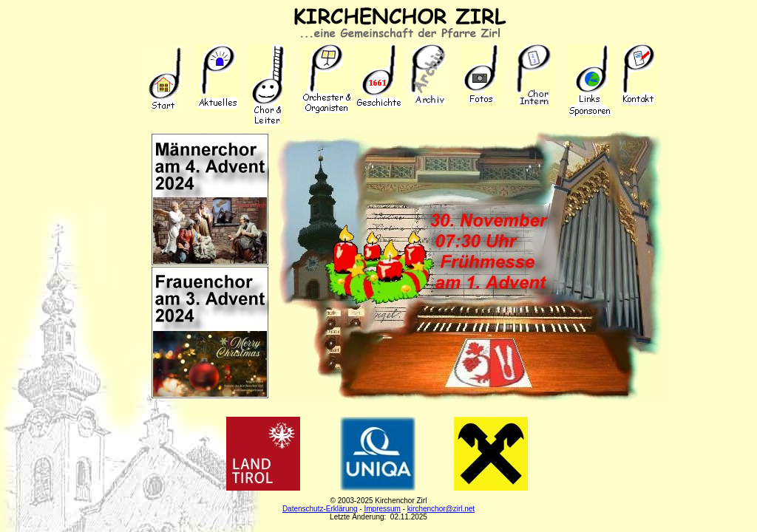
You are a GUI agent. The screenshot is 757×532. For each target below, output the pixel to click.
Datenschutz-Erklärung (320, 509)
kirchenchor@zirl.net (441, 509)
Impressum (382, 509)
